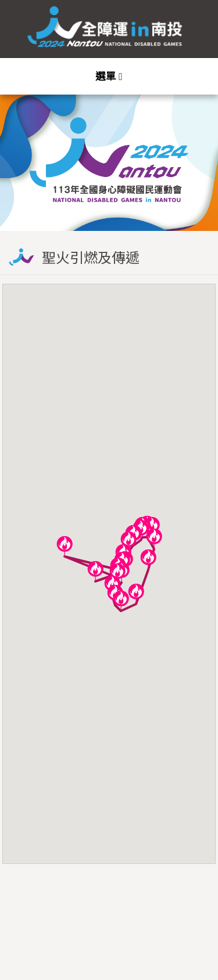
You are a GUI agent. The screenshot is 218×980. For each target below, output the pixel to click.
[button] (65, 546)
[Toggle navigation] (109, 76)
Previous (20, 152)
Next (198, 152)
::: (208, 29)
